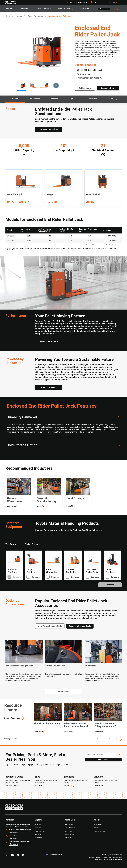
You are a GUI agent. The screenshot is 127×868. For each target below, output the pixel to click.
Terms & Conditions (95, 857)
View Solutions (99, 786)
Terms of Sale (117, 857)
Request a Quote (14, 777)
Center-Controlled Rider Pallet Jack (72, 571)
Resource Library (64, 9)
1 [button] (102, 738)
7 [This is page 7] (117, 738)
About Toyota (84, 9)
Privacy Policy (107, 857)
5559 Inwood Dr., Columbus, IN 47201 (17, 826)
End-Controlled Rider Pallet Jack (52, 571)
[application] (48, 718)
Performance (35, 99)
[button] (98, 739)
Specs (15, 99)
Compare (54, 99)
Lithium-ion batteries (69, 372)
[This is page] (121, 739)
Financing (69, 777)
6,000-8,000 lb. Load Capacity (90, 70)
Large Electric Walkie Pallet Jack (33, 571)
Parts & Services (43, 9)
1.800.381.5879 (13, 832)
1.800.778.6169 (13, 845)
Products (9, 9)
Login (96, 3)
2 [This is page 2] (106, 738)
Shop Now (38, 786)
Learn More (11, 506)
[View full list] (64, 691)
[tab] (13, 9)
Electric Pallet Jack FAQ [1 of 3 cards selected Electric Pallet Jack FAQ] (47, 724)
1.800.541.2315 (13, 838)
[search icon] (119, 755)
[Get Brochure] (85, 88)
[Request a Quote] (108, 88)
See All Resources (12, 718)
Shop (70, 3)
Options (73, 99)
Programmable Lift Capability (89, 78)
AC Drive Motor (83, 74)
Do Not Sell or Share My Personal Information (108, 860)
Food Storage (75, 498)
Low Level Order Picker (93, 571)
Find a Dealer (83, 3)
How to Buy (112, 99)
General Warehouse (14, 500)
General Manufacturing (46, 500)
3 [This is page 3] (109, 738)
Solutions (25, 9)
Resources (93, 99)
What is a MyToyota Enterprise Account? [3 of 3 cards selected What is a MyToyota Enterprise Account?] (105, 725)
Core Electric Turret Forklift (110, 571)
